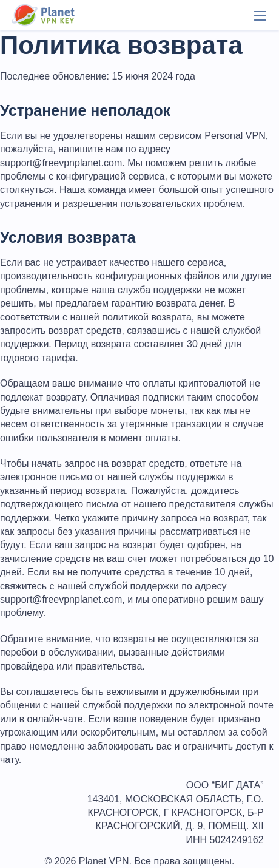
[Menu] (260, 16)
